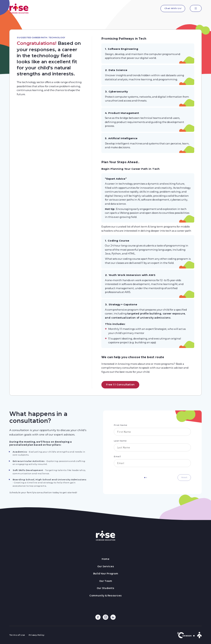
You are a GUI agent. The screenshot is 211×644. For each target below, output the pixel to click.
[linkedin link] (113, 617)
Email (117, 456)
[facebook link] (98, 617)
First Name (120, 425)
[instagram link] (105, 617)
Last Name (120, 441)
